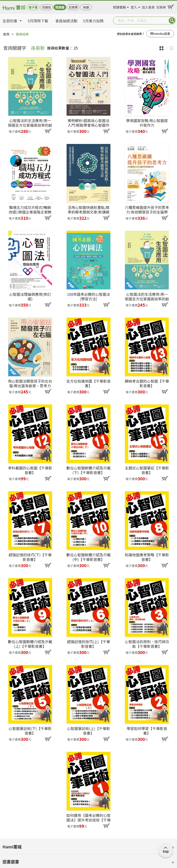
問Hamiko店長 (160, 34)
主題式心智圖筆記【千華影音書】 (147, 470)
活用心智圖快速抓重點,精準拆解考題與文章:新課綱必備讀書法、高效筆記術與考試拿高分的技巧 (88, 210)
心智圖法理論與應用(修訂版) (30, 296)
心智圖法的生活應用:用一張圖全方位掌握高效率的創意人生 (147, 296)
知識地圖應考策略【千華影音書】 (147, 557)
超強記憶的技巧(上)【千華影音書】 (89, 644)
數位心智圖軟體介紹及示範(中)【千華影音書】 (88, 557)
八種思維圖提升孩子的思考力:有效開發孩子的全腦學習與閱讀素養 (147, 210)
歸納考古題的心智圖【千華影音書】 (147, 383)
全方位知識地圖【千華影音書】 (88, 383)
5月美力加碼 (93, 21)
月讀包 (46, 7)
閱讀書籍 (119, 6)
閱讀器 (60, 7)
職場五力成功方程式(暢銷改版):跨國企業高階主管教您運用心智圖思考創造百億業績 (30, 210)
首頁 (6, 34)
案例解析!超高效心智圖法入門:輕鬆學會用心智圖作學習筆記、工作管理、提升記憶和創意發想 (88, 123)
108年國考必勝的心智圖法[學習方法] (89, 296)
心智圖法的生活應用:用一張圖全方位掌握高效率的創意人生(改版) (30, 123)
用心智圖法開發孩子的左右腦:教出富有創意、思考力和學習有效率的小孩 (30, 383)
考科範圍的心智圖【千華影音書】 (30, 470)
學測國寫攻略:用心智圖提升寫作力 (147, 123)
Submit (172, 21)
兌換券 (161, 6)
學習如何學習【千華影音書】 (147, 731)
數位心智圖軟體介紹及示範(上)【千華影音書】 (30, 644)
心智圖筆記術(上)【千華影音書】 (89, 731)
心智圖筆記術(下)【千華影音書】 (30, 731)
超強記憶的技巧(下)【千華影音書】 (30, 557)
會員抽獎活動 (66, 21)
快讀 (86, 7)
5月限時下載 (38, 21)
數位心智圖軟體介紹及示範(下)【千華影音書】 (88, 470)
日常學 (73, 7)
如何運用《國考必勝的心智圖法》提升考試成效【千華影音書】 (88, 818)
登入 (134, 6)
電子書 (33, 7)
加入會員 (148, 6)
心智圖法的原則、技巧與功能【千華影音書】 (147, 644)
